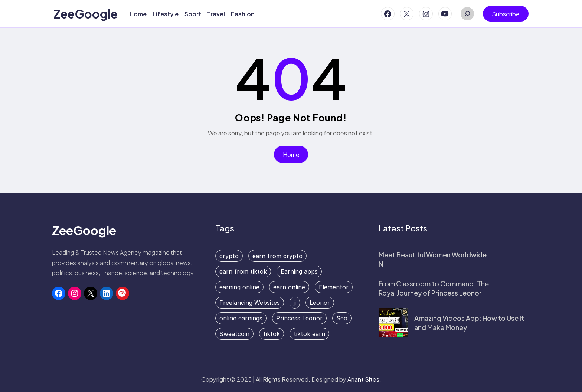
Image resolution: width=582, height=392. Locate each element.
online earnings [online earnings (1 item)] (241, 318)
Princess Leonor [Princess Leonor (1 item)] (299, 318)
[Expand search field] (467, 14)
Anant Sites (363, 379)
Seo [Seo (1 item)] (342, 318)
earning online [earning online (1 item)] (239, 287)
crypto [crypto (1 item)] (229, 256)
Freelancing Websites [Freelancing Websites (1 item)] (250, 303)
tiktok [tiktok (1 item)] (272, 334)
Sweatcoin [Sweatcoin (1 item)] (234, 334)
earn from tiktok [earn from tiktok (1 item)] (243, 271)
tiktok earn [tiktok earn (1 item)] (309, 334)
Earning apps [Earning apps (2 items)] (299, 271)
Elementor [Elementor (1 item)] (334, 287)
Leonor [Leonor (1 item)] (320, 303)
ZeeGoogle (86, 14)
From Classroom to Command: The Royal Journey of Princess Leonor (434, 288)
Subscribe (506, 14)
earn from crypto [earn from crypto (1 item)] (277, 256)
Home (291, 154)
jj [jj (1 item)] (295, 303)
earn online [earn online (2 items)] (289, 287)
